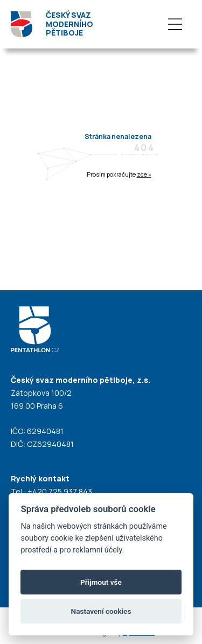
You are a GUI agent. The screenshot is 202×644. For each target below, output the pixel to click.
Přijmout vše (101, 582)
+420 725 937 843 (60, 491)
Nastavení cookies (101, 611)
